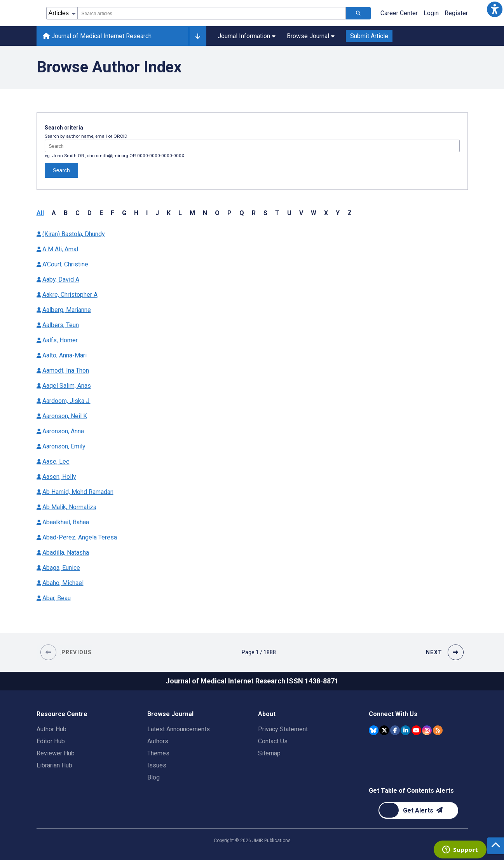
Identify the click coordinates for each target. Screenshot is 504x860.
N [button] (205, 213)
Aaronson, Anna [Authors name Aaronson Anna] (63, 431)
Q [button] (242, 213)
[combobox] (212, 13)
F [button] (112, 213)
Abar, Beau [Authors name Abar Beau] (57, 598)
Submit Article (369, 36)
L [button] (180, 213)
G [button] (124, 213)
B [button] (66, 213)
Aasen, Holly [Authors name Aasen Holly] (59, 477)
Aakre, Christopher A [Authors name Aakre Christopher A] (70, 295)
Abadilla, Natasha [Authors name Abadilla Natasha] (66, 553)
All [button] (40, 213)
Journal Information (247, 36)
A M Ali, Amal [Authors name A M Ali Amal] (60, 249)
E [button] (101, 213)
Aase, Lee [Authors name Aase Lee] (56, 462)
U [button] (289, 213)
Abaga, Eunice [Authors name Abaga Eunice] (61, 568)
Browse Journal (311, 36)
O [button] (217, 213)
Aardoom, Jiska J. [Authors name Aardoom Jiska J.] (66, 401)
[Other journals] (198, 36)
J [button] (157, 213)
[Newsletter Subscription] (418, 810)
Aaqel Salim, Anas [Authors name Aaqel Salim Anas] (67, 386)
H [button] (136, 213)
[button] (495, 9)
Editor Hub (51, 741)
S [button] (265, 213)
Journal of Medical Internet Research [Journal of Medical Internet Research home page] (97, 36)
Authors (158, 741)
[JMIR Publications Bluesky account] (374, 730)
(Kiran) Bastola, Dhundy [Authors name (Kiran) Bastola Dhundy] (74, 234)
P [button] (229, 213)
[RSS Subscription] (438, 730)
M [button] (192, 213)
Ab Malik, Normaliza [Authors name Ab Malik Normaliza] (69, 507)
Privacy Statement (283, 729)
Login (431, 13)
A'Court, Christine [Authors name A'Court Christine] (65, 264)
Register (456, 13)
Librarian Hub (54, 765)
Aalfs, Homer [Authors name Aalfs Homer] (60, 340)
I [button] (147, 213)
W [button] (314, 213)
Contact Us (273, 741)
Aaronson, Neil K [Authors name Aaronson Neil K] (65, 416)
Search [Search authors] (61, 170)
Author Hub (51, 729)
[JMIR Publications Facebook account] (395, 730)
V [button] (301, 213)
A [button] (54, 213)
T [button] (277, 213)
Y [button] (338, 213)
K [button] (169, 213)
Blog (153, 777)
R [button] (254, 213)
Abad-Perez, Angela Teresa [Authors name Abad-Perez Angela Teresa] (80, 537)
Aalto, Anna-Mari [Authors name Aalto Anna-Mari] (65, 355)
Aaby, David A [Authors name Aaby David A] (61, 279)
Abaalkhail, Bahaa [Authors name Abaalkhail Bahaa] (66, 522)
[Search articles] (358, 13)
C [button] (78, 213)
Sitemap (269, 753)
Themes (158, 753)
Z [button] (350, 213)
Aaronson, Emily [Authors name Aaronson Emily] (64, 446)
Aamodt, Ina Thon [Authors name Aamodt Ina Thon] (66, 370)
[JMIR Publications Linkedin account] (405, 730)
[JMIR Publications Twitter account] (384, 730)
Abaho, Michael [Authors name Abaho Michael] (63, 583)
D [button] (90, 213)
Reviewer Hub (56, 753)
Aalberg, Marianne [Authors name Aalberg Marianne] (67, 310)
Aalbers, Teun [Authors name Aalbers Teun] (61, 325)
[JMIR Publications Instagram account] (427, 730)
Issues (157, 765)
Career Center (399, 13)
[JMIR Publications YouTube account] (416, 730)
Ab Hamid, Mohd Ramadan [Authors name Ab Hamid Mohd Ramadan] (78, 492)
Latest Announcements (179, 729)
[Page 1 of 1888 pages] (259, 652)
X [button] (326, 213)
